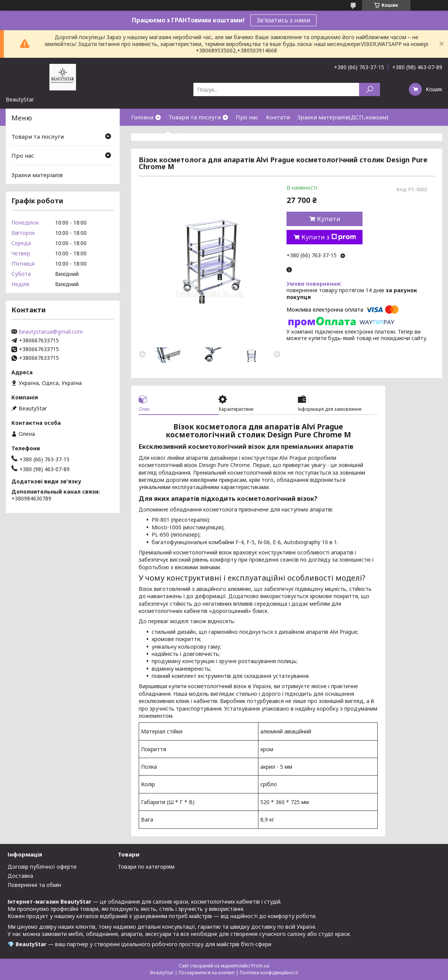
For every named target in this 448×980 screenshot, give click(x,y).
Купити (329, 219)
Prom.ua (260, 966)
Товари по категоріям (146, 867)
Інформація (147, 134)
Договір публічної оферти (42, 867)
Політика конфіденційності (269, 973)
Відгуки (190, 134)
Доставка (20, 876)
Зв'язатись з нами (283, 20)
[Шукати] (370, 89)
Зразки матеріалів (37, 175)
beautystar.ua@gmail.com (51, 332)
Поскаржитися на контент (207, 973)
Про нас (247, 117)
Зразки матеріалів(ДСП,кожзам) (343, 117)
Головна (142, 117)
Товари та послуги (195, 117)
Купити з (329, 237)
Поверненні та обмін (34, 885)
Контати (278, 117)
